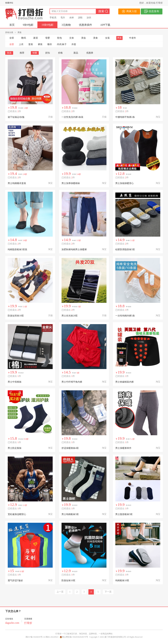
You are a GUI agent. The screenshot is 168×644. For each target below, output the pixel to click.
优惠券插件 (85, 25)
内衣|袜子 (62, 44)
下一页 (108, 592)
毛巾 (63, 18)
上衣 (21, 44)
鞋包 (60, 38)
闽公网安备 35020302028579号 (74, 637)
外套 (74, 44)
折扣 (48, 53)
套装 (31, 44)
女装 (107, 38)
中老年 (133, 38)
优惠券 (90, 53)
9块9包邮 (28, 25)
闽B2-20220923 (52, 637)
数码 (24, 38)
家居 (36, 38)
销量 (35, 53)
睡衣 (50, 44)
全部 (12, 38)
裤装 (40, 44)
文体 (72, 38)
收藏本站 (9, 3)
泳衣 (89, 18)
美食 (95, 38)
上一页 (60, 592)
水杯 (72, 18)
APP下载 (105, 25)
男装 (119, 38)
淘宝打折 (73, 634)
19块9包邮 (47, 25)
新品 (76, 53)
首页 (12, 25)
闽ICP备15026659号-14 (35, 637)
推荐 (22, 53)
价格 (62, 53)
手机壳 (53, 18)
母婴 (48, 38)
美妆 (84, 38)
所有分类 (9, 32)
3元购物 (66, 25)
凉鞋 (80, 18)
